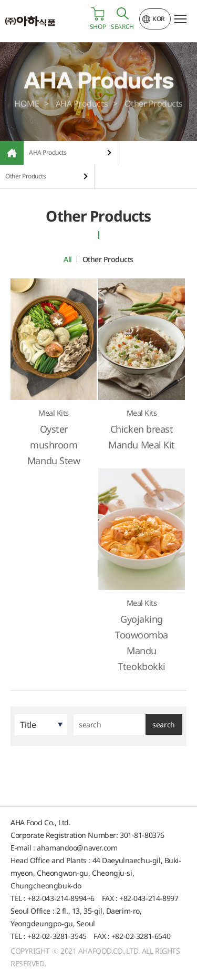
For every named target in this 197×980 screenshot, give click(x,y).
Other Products (25, 176)
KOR (159, 19)
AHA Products (48, 152)
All (68, 259)
